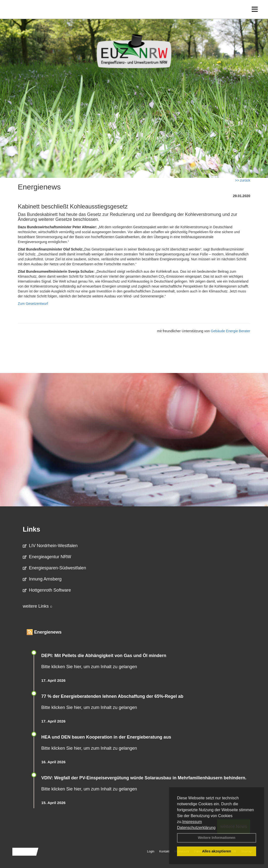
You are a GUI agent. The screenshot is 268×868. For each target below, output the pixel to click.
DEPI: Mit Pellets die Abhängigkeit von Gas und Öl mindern (107, 656)
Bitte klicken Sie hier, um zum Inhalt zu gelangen (89, 667)
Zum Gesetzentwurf (33, 304)
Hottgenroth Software (47, 590)
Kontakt (164, 851)
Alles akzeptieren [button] (217, 851)
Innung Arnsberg (42, 579)
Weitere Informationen (217, 838)
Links (32, 529)
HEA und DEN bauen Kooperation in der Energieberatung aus (106, 737)
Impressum (192, 822)
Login (151, 851)
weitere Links (38, 606)
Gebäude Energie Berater (230, 331)
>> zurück (243, 180)
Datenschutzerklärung (196, 828)
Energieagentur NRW (47, 557)
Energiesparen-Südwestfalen (54, 568)
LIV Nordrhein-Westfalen (50, 546)
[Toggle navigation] (255, 14)
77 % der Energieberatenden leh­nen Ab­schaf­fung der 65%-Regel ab (112, 696)
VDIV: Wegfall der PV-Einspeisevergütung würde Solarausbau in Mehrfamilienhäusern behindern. (144, 778)
